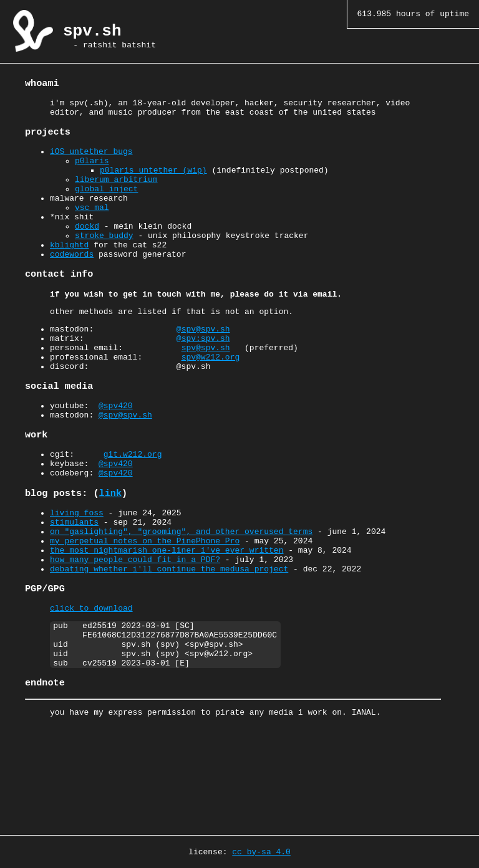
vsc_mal (92, 226)
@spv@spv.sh (203, 364)
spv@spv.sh (206, 386)
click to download (91, 680)
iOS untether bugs (91, 159)
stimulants (74, 581)
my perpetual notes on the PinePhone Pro (145, 604)
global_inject (106, 204)
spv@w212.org (211, 398)
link (111, 549)
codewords (72, 282)
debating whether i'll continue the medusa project (169, 637)
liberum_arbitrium (116, 193)
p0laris (92, 170)
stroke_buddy (104, 260)
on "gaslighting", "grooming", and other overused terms (181, 593)
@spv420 (116, 451)
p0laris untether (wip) (153, 181)
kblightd (69, 271)
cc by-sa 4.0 (261, 851)
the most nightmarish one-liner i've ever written (167, 615)
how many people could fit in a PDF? (135, 626)
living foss (77, 570)
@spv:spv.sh (203, 375)
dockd (87, 249)
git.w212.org (133, 505)
